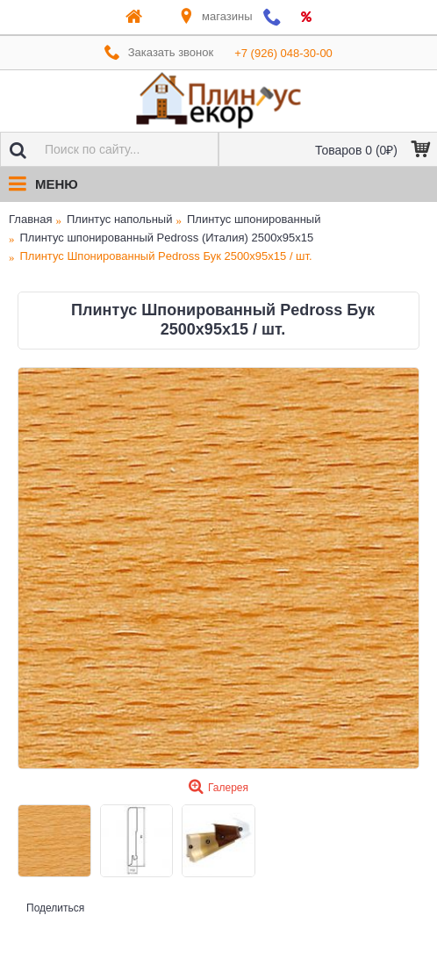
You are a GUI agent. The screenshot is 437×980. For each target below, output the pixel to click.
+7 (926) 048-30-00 (283, 53)
